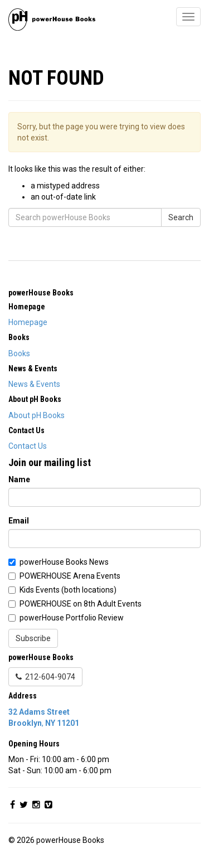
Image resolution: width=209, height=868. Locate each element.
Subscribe (33, 638)
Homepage (28, 322)
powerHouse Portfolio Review (72, 618)
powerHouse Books (41, 293)
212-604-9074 (45, 677)
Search (181, 217)
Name (19, 479)
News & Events (34, 384)
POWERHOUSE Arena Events (70, 576)
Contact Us (28, 446)
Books (19, 353)
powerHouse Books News (64, 562)
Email (19, 521)
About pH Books (37, 415)
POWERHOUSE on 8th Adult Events (81, 604)
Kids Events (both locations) (68, 590)
